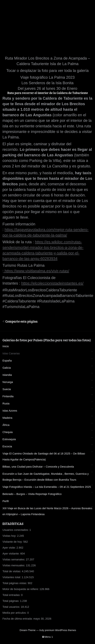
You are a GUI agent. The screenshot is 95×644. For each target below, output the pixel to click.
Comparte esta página (21, 321)
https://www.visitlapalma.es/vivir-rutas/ (36, 271)
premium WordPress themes (60, 630)
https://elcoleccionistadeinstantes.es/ (52, 283)
